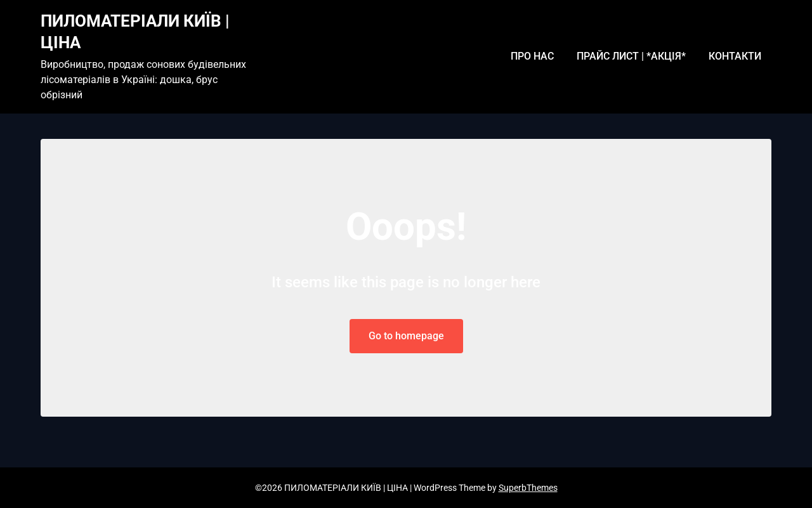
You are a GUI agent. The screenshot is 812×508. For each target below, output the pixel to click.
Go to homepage (406, 336)
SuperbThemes (528, 488)
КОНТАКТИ (735, 56)
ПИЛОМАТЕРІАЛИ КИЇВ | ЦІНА (135, 32)
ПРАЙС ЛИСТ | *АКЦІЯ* (631, 56)
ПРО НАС (532, 56)
